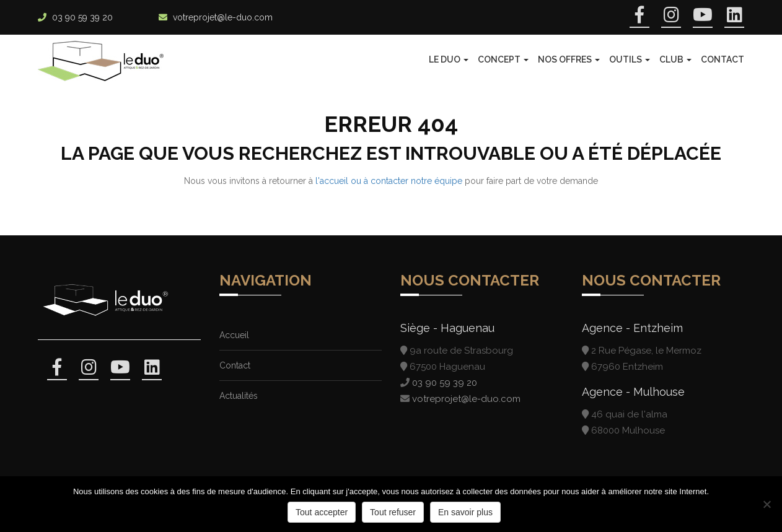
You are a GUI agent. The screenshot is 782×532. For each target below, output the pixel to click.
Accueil (234, 335)
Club (675, 59)
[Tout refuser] (767, 504)
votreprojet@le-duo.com (223, 17)
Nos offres (569, 59)
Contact (723, 59)
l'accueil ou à (343, 181)
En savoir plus (465, 512)
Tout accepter (322, 512)
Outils (630, 59)
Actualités (239, 396)
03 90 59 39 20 (82, 17)
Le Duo (449, 59)
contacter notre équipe (416, 181)
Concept (503, 59)
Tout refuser (393, 512)
